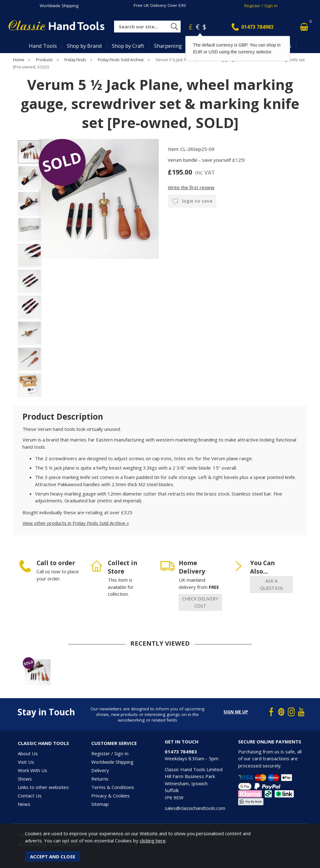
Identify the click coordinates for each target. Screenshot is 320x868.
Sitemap (100, 804)
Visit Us (26, 762)
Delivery (100, 770)
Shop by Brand (84, 46)
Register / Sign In (261, 6)
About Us (28, 753)
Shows (25, 779)
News (24, 804)
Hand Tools (43, 46)
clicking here (153, 841)
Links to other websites (43, 787)
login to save (192, 201)
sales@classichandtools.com (195, 808)
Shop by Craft (128, 46)
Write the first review (191, 187)
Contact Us (30, 796)
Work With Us (32, 770)
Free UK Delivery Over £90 (160, 5)
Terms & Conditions (113, 787)
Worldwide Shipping (59, 6)
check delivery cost (200, 602)
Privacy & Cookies (110, 796)
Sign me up (236, 712)
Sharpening (168, 46)
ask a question (271, 584)
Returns (100, 779)
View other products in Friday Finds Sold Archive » (76, 523)
